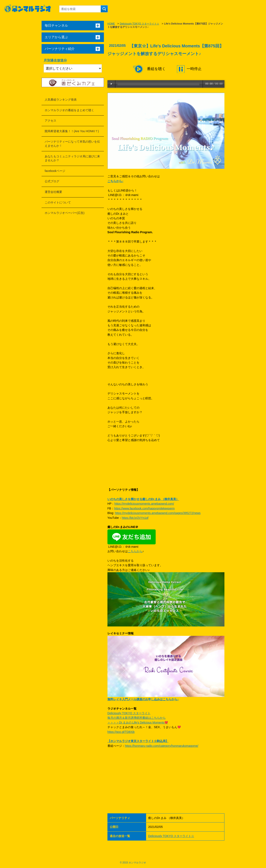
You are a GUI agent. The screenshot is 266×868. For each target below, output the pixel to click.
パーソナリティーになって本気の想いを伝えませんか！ (72, 144)
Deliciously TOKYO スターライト (129, 713)
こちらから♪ (115, 181)
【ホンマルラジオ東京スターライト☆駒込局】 (138, 741)
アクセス (50, 121)
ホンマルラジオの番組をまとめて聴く (69, 110)
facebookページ (55, 171)
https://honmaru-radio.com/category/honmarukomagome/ (162, 746)
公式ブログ (52, 181)
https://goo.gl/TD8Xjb (121, 732)
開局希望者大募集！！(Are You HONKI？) (72, 131)
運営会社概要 (53, 192)
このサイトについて (58, 202)
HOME (111, 24)
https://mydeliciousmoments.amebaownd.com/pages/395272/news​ (158, 513)
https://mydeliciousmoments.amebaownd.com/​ (144, 504)
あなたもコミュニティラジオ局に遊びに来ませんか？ (72, 158)
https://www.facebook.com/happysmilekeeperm (144, 508)
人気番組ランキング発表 (61, 100)
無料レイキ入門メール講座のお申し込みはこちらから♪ (143, 699)
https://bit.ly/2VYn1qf (135, 518)
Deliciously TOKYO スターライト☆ (139, 24)
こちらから (135, 551)
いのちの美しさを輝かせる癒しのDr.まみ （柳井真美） (143, 499)
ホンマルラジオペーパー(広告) (65, 213)
